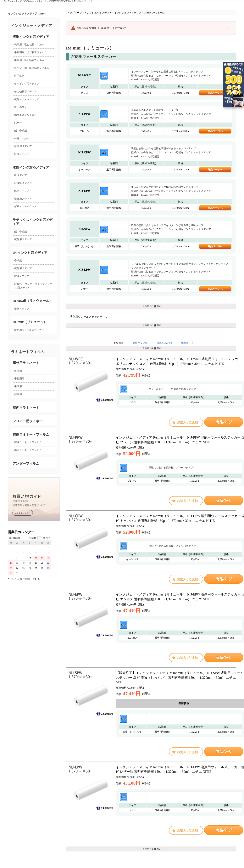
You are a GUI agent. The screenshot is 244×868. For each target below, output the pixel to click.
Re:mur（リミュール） (30, 322)
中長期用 (19, 379)
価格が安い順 (140, 343)
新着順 (185, 343)
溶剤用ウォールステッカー (29, 330)
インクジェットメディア (32, 26)
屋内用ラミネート (26, 408)
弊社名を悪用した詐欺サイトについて (102, 28)
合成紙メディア (23, 183)
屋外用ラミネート (26, 363)
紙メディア (21, 175)
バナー (18, 123)
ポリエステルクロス (26, 115)
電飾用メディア (23, 199)
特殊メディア (22, 154)
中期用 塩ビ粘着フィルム (29, 60)
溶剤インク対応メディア (31, 37)
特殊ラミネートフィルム (31, 435)
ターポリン (21, 107)
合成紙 (18, 260)
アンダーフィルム (26, 464)
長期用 (18, 371)
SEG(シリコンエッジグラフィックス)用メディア (33, 286)
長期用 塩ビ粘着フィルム (29, 45)
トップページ (74, 13)
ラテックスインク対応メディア (33, 222)
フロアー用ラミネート (29, 421)
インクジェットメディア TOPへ (27, 14)
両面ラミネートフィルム (28, 450)
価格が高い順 (164, 343)
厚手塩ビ (19, 76)
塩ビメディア (22, 191)
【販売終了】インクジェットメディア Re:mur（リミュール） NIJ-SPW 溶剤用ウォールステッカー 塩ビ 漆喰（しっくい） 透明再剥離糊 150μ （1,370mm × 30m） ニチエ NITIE (180, 678)
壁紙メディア (22, 309)
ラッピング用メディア (27, 84)
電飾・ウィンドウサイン (28, 99)
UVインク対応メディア (30, 253)
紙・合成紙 (21, 131)
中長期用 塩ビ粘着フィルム (30, 52)
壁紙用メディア (23, 146)
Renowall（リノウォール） (33, 301)
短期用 (18, 394)
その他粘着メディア (26, 92)
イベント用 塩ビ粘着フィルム (32, 68)
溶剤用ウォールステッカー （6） (90, 317)
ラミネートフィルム (28, 352)
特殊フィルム (22, 139)
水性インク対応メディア (31, 167)
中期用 (18, 386)
